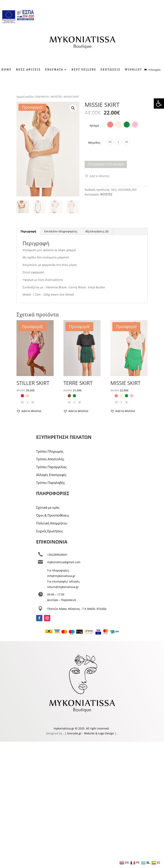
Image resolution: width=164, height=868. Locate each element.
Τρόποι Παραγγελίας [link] (51, 467)
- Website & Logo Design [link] (98, 733)
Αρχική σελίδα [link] (25, 97)
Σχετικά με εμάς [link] (48, 507)
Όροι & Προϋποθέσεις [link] (53, 515)
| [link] (116, 733)
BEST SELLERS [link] (84, 70)
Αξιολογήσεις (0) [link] (97, 231)
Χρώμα (94, 125)
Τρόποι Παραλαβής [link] (51, 483)
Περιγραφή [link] (28, 231)
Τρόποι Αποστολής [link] (50, 459)
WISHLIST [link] (133, 70)
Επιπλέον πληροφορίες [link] (61, 231)
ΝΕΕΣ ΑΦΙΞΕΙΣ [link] (28, 70)
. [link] (64, 733)
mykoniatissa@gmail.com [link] (64, 562)
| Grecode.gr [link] (73, 733)
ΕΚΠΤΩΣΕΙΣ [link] (110, 70)
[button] (73, 108)
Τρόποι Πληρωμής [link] (50, 451)
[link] (159, 104)
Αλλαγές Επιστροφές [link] (51, 475)
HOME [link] (6, 70)
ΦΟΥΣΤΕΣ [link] (56, 97)
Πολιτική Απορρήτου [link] (52, 523)
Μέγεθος (94, 143)
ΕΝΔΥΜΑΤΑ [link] (54, 70)
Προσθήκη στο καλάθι (106, 164)
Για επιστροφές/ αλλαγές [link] (63, 581)
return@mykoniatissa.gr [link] (63, 587)
